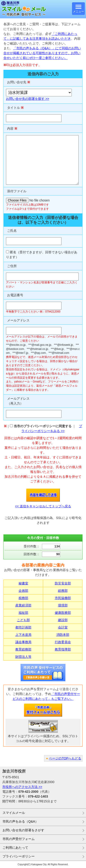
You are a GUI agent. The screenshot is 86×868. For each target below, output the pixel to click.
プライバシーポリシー (19, 856)
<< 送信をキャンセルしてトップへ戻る (43, 506)
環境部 (63, 605)
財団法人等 (23, 657)
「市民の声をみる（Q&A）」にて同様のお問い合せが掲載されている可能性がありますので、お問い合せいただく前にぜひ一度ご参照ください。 (42, 53)
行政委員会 (63, 642)
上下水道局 (23, 635)
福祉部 (23, 613)
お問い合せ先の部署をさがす (23, 830)
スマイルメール (14, 813)
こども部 (23, 620)
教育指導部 (63, 649)
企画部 (23, 591)
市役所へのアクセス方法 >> (22, 787)
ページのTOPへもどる (65, 758)
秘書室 (23, 583)
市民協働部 (63, 598)
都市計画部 (23, 627)
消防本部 (63, 635)
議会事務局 (23, 642)
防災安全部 (63, 583)
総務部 (63, 591)
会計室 (63, 627)
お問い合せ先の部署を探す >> (28, 99)
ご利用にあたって (15, 848)
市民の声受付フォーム (19, 839)
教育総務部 (23, 649)
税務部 (23, 598)
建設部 (63, 620)
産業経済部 (23, 605)
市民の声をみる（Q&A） (20, 821)
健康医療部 (63, 613)
